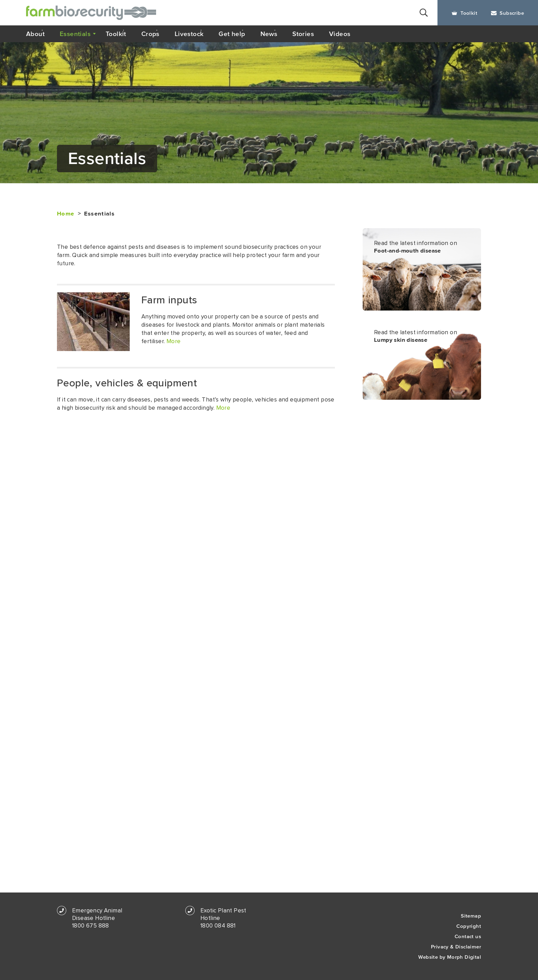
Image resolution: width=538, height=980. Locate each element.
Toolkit (464, 13)
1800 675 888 (91, 926)
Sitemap (471, 916)
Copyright (469, 926)
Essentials (75, 34)
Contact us (468, 936)
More (174, 341)
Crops (150, 34)
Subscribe (507, 13)
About (35, 34)
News (269, 34)
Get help (232, 34)
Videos (340, 34)
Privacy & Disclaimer (456, 947)
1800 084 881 (218, 926)
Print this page (451, 164)
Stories (303, 34)
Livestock (189, 34)
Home (66, 214)
